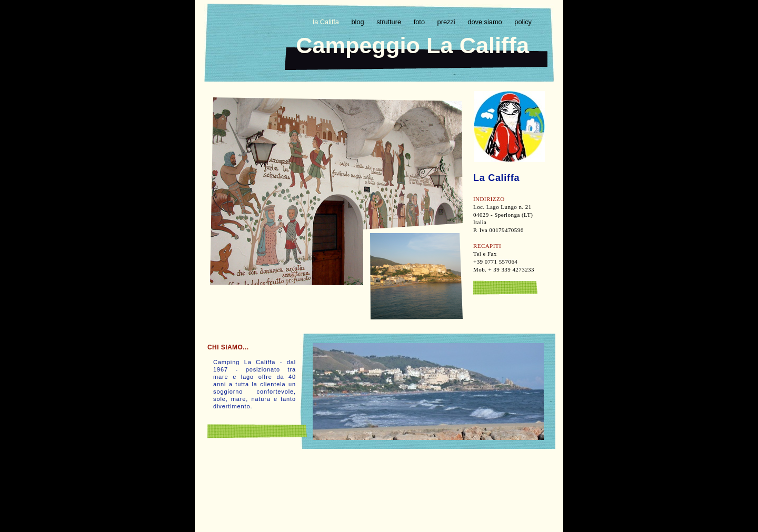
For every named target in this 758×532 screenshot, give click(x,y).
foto (420, 22)
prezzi (447, 22)
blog (358, 22)
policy (523, 22)
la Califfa (327, 22)
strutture (390, 22)
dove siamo (486, 22)
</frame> (378, 474)
